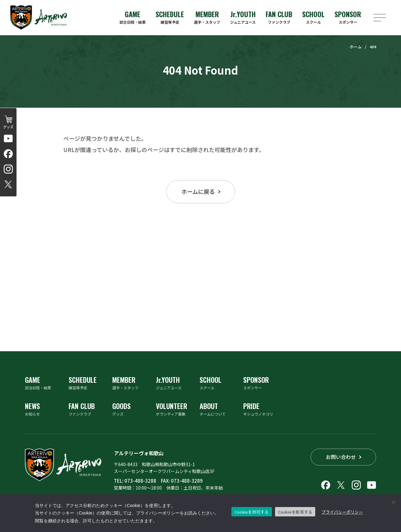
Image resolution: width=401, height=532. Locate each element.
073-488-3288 (140, 481)
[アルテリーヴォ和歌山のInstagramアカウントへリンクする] (8, 169)
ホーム (356, 47)
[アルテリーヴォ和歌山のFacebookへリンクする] (8, 154)
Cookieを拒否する (295, 512)
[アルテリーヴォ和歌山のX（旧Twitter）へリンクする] (8, 184)
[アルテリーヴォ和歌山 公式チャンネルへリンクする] (8, 138)
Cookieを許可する (252, 512)
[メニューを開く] (380, 17)
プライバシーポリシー (342, 512)
